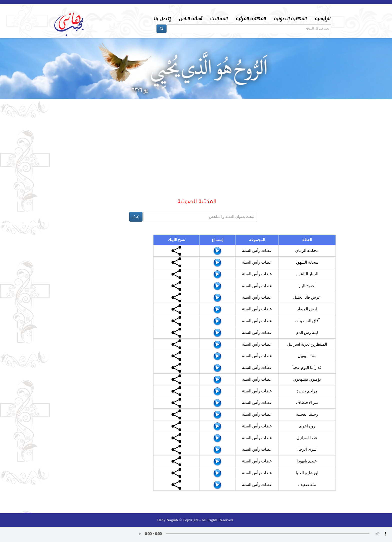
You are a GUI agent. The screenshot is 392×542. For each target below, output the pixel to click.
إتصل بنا (162, 19)
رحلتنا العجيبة (307, 414)
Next (383, 116)
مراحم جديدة (307, 391)
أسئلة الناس (190, 19)
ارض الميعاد (307, 309)
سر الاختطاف (307, 403)
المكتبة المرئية (251, 19)
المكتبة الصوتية (290, 19)
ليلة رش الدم (307, 333)
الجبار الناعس (307, 274)
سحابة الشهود (307, 262)
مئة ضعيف (307, 485)
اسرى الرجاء (307, 449)
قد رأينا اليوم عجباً (307, 368)
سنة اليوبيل (307, 356)
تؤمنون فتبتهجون (307, 379)
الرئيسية (323, 19)
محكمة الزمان (307, 250)
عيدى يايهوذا (307, 461)
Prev (9, 116)
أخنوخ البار (307, 286)
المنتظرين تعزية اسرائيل (307, 344)
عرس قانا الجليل (307, 297)
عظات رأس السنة (257, 250)
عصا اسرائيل (307, 438)
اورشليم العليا (307, 473)
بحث (136, 217)
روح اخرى (307, 426)
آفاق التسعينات (307, 321)
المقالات (219, 19)
